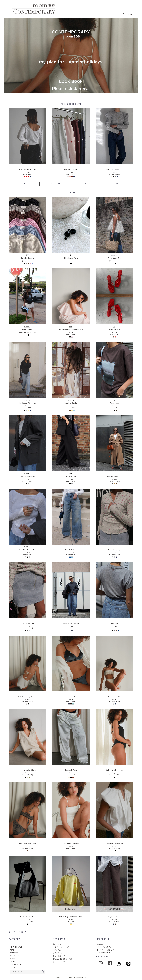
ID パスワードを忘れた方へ (106, 950)
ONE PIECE (14, 956)
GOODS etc (14, 968)
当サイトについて (59, 956)
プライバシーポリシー (61, 962)
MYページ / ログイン (104, 947)
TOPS (12, 950)
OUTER (12, 959)
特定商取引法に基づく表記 (62, 959)
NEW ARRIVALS (16, 947)
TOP (11, 944)
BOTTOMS (14, 953)
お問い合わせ (58, 950)
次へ (24, 932)
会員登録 (100, 944)
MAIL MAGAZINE (103, 953)
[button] (10, 56)
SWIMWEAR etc (16, 965)
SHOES (12, 962)
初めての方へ (58, 944)
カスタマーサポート (60, 953)
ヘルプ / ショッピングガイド (63, 947)
